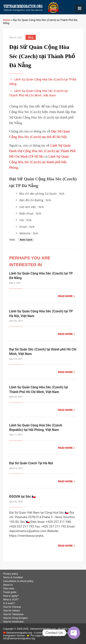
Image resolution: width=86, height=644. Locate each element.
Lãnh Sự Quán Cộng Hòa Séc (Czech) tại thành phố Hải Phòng (39, 162)
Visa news (9, 589)
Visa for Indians (12, 611)
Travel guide (10, 592)
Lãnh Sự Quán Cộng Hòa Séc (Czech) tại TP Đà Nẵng (43, 82)
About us (8, 585)
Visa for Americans (13, 622)
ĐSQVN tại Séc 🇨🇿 (22, 497)
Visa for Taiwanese (13, 614)
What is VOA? (11, 600)
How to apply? (11, 596)
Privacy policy (11, 574)
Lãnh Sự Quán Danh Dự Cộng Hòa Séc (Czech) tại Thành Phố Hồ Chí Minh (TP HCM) (42, 151)
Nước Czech (26, 240)
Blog (31, 37)
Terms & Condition (13, 577)
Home (7, 20)
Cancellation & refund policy (18, 581)
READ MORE (65, 296)
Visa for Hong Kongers (15, 618)
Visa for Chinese (12, 607)
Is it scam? (9, 603)
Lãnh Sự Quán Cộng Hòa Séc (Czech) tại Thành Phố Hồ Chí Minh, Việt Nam (39, 93)
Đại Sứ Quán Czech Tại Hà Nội (31, 463)
